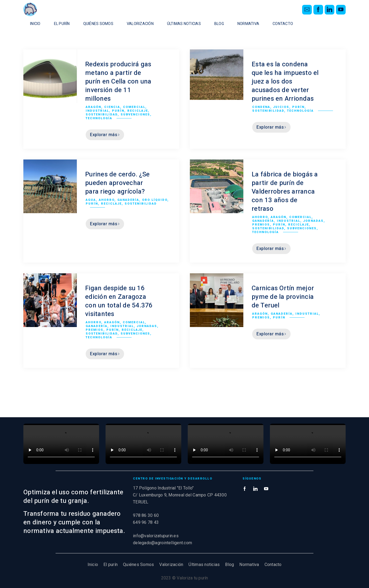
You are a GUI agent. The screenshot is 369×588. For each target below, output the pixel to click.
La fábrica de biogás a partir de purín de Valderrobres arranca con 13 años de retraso (285, 192)
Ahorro (107, 200)
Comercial (134, 107)
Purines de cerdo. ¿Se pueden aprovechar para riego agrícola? (117, 183)
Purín (118, 111)
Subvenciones (135, 115)
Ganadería (128, 200)
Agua (91, 200)
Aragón (93, 107)
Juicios (281, 107)
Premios (261, 225)
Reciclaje (138, 111)
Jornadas (313, 221)
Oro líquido (155, 200)
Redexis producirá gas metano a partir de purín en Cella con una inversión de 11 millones (118, 81)
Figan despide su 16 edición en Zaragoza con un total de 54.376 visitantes (119, 301)
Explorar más (105, 135)
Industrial (97, 111)
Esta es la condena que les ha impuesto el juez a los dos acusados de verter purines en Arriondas (285, 81)
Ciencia (112, 107)
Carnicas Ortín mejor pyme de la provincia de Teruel (283, 297)
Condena (261, 107)
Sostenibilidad (102, 115)
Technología (99, 118)
